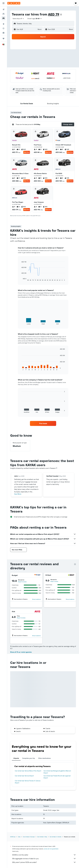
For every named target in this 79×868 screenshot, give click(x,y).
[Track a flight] (3, 28)
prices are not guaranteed (51, 849)
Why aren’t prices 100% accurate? (44, 862)
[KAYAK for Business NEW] (3, 33)
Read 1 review (54, 581)
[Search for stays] (3, 14)
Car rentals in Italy (42, 837)
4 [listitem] (35, 149)
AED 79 (54, 14)
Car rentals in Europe (29, 837)
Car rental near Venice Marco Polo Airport (28, 771)
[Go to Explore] (3, 24)
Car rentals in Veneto (55, 837)
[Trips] (3, 39)
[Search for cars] (3, 18)
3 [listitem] (18, 178)
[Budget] (38, 575)
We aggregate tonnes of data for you (44, 859)
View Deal (27, 152)
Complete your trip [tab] (29, 758)
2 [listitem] (14, 149)
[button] (3, 3)
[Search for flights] (3, 9)
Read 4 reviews (22, 582)
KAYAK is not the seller (44, 855)
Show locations (36, 599)
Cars (19, 837)
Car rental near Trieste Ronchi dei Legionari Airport (57, 777)
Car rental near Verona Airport (24, 776)
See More (18, 494)
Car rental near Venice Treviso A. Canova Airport (28, 782)
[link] (43, 423)
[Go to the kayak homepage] (14, 3)
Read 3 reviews (21, 618)
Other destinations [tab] (44, 758)
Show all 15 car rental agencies (21, 652)
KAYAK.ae (13, 837)
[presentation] (61, 15)
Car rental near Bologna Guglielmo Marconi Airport (57, 772)
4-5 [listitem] (23, 149)
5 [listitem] (57, 149)
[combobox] (18, 19)
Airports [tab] (16, 758)
